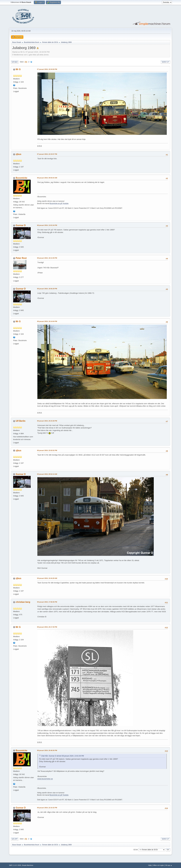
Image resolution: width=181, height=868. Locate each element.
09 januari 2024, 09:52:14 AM (47, 474)
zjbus (19, 154)
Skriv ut (165, 62)
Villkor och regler (158, 865)
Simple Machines (28, 865)
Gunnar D (21, 225)
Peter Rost (21, 258)
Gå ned (15, 62)
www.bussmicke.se (45, 779)
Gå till (135, 850)
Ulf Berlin (21, 421)
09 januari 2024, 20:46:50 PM (47, 750)
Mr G (18, 69)
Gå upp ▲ (169, 865)
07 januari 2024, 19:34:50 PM (47, 69)
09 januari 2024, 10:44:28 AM (47, 578)
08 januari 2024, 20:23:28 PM (47, 421)
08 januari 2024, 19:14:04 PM (47, 321)
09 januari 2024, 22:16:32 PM (47, 808)
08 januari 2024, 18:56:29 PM (47, 289)
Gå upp (15, 839)
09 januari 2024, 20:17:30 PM (47, 627)
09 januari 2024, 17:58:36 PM (47, 602)
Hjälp (150, 865)
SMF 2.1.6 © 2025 (15, 865)
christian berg (23, 602)
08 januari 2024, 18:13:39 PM (47, 258)
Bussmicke (21, 178)
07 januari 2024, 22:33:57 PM (47, 154)
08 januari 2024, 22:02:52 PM (47, 450)
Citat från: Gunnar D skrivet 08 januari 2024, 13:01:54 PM (62, 756)
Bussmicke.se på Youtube (59, 204)
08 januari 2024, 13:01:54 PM (47, 225)
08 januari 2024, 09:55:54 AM (47, 178)
